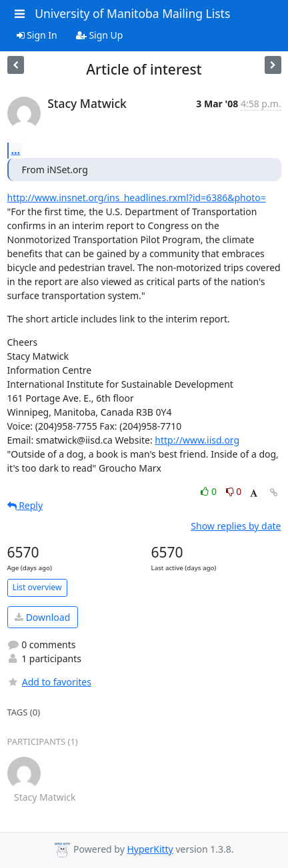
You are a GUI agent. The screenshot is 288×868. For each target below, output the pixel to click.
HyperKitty (150, 849)
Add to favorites (49, 682)
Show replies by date (236, 526)
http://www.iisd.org (197, 440)
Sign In (37, 35)
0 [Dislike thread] (234, 491)
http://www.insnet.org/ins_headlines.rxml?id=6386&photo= (137, 198)
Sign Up (100, 35)
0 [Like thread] (210, 491)
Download (42, 617)
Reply (25, 505)
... (16, 150)
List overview (37, 587)
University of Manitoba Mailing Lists (132, 13)
